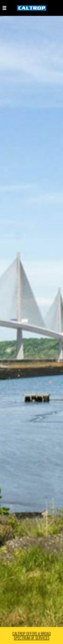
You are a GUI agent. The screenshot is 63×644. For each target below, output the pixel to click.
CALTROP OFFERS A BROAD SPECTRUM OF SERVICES (32, 635)
